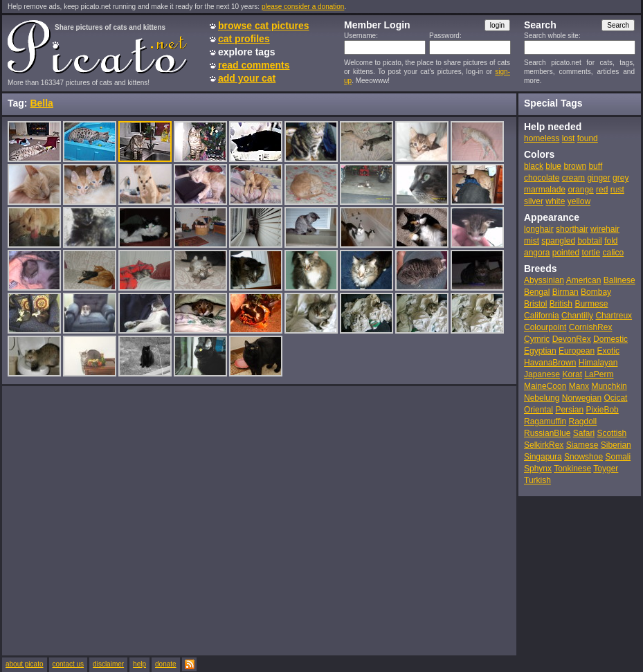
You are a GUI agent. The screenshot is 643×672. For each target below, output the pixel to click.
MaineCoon (545, 386)
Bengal (537, 292)
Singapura (543, 457)
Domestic (610, 339)
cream (573, 178)
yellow (579, 201)
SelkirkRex (544, 445)
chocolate (542, 178)
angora (537, 253)
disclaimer (108, 664)
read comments (254, 65)
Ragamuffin (545, 421)
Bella (41, 103)
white (555, 201)
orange (580, 190)
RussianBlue (547, 433)
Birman (565, 292)
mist (532, 241)
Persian (569, 410)
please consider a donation (303, 7)
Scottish (612, 433)
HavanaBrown (550, 363)
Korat (572, 374)
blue (553, 166)
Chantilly (577, 316)
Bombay (596, 292)
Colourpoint (545, 327)
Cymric (537, 339)
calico (613, 253)
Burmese (591, 304)
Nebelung (542, 398)
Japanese (542, 374)
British (561, 304)
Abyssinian (544, 280)
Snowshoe (583, 457)
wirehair (605, 229)
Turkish (537, 480)
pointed (566, 253)
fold (611, 241)
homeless (542, 138)
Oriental (538, 410)
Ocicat (615, 398)
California (542, 316)
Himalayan (598, 363)
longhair (539, 229)
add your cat (247, 78)
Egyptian (540, 351)
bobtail (589, 241)
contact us (69, 664)
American (584, 280)
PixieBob (602, 410)
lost (569, 138)
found (588, 138)
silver (534, 201)
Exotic (608, 351)
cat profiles (244, 39)
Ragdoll (583, 421)
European (577, 351)
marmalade (545, 190)
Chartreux (614, 316)
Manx (579, 386)
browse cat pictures (264, 26)
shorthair (572, 229)
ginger (598, 178)
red (602, 190)
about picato (25, 664)
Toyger (606, 469)
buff (595, 166)
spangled (558, 241)
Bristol (535, 304)
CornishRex (591, 327)
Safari (584, 433)
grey (621, 178)
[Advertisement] (130, 520)
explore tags (246, 52)
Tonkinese (572, 469)
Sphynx (538, 469)
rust (617, 190)
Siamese (582, 445)
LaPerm (599, 374)
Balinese (619, 280)
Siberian (616, 445)
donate (166, 664)
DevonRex (572, 339)
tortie (591, 253)
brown (575, 166)
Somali (618, 457)
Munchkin (609, 386)
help (139, 664)
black (534, 166)
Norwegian (582, 398)
